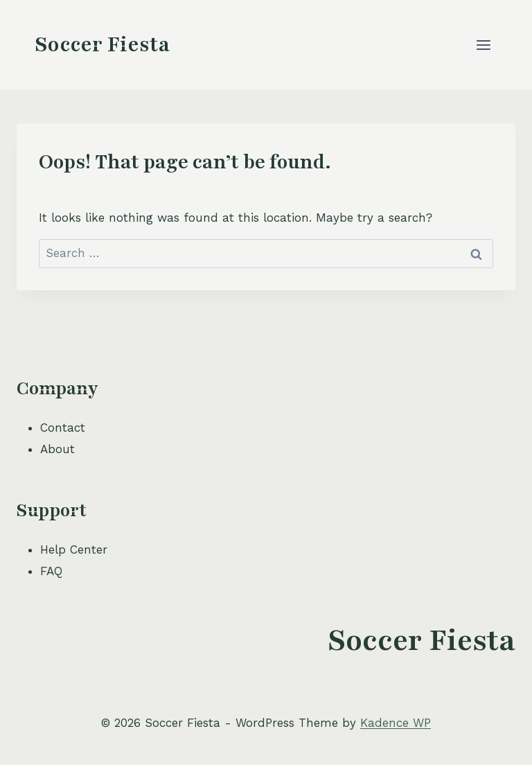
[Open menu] (483, 45)
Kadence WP (396, 723)
